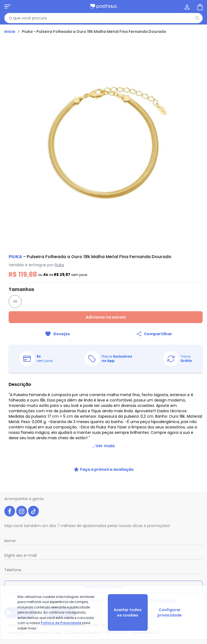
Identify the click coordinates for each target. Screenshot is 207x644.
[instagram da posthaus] (22, 511)
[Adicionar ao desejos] (57, 334)
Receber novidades (103, 587)
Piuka (59, 265)
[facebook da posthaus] (10, 511)
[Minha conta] (187, 6)
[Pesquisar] (197, 18)
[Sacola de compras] (199, 6)
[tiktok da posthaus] (33, 511)
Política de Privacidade (152, 600)
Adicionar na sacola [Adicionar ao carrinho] (106, 317)
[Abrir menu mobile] (8, 6)
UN (15, 301)
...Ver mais (103, 446)
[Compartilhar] (154, 334)
